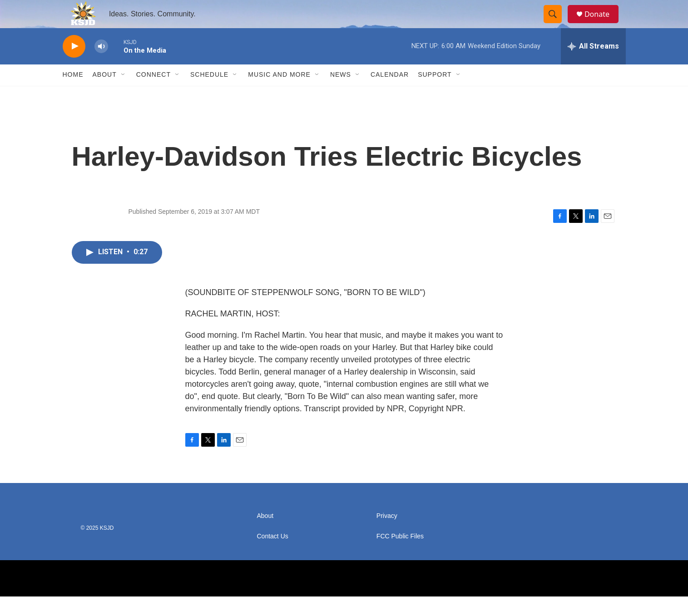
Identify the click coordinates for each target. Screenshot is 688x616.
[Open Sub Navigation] (124, 94)
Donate (603, 24)
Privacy (387, 535)
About (105, 94)
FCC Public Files (400, 556)
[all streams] (593, 66)
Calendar (390, 94)
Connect (153, 94)
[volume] (101, 66)
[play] (74, 66)
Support (435, 94)
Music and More (279, 94)
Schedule (209, 94)
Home (73, 94)
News (341, 94)
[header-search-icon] (557, 24)
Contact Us (273, 556)
